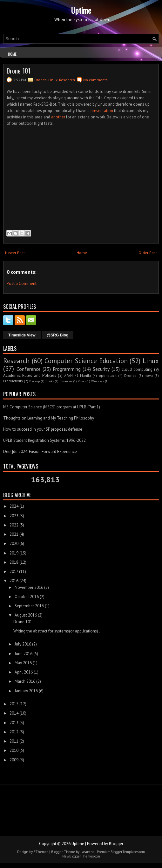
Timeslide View (22, 335)
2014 (14, 713)
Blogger (116, 844)
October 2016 (27, 597)
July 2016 (23, 644)
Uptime (81, 10)
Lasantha (87, 852)
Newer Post (15, 253)
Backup (34, 381)
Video (82, 381)
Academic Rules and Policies (30, 375)
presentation (102, 111)
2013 (14, 723)
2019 (14, 553)
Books (50, 381)
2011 (14, 741)
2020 (14, 543)
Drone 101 (19, 71)
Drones (40, 80)
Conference (29, 369)
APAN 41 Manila (78, 375)
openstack (108, 375)
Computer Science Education (86, 361)
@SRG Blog (58, 335)
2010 (14, 750)
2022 (14, 525)
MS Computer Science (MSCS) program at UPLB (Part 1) (52, 407)
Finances (66, 381)
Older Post (148, 253)
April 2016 (24, 672)
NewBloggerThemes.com (81, 856)
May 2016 (23, 663)
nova (149, 375)
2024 (14, 506)
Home (12, 54)
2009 (14, 760)
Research (67, 80)
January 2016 (26, 691)
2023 (14, 516)
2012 (14, 732)
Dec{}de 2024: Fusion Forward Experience (40, 452)
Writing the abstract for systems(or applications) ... (58, 631)
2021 (14, 534)
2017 (14, 572)
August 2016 (26, 615)
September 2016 (29, 606)
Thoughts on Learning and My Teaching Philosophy (49, 418)
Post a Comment (22, 283)
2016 (14, 581)
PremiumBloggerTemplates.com (121, 852)
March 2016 (25, 681)
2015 (14, 704)
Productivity (13, 381)
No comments (95, 80)
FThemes (41, 852)
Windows (98, 381)
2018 (14, 562)
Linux (53, 80)
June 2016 (24, 654)
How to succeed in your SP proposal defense (43, 429)
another (58, 117)
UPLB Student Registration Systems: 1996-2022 (44, 440)
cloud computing (137, 369)
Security (101, 369)
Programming (67, 369)
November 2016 (29, 587)
